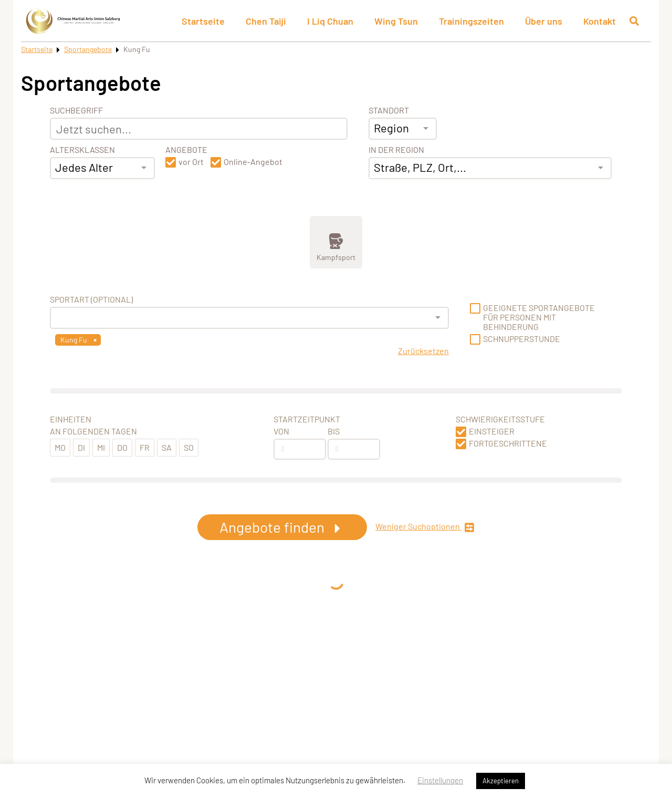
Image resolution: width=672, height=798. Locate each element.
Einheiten (71, 419)
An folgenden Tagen (93, 431)
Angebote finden (282, 527)
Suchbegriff (76, 110)
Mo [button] (60, 447)
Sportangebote (88, 49)
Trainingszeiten (471, 21)
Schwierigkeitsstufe (500, 419)
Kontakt (600, 21)
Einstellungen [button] (440, 780)
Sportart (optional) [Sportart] (91, 299)
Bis (334, 431)
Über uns (544, 21)
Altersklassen (82, 150)
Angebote (186, 150)
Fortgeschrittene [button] (508, 443)
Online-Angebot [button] (253, 162)
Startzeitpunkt (307, 419)
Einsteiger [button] (492, 431)
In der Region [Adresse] (396, 150)
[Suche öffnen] (634, 21)
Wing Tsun (396, 21)
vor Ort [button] (191, 162)
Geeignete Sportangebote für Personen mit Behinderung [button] (539, 317)
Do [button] (122, 447)
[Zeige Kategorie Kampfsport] (336, 242)
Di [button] (81, 447)
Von (281, 431)
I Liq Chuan (330, 21)
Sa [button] (167, 447)
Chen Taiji (266, 21)
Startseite (203, 21)
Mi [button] (101, 447)
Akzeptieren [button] (501, 781)
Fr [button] (145, 447)
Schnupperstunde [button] (522, 339)
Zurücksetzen (423, 351)
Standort (389, 110)
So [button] (189, 447)
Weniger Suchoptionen (425, 527)
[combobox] (102, 168)
